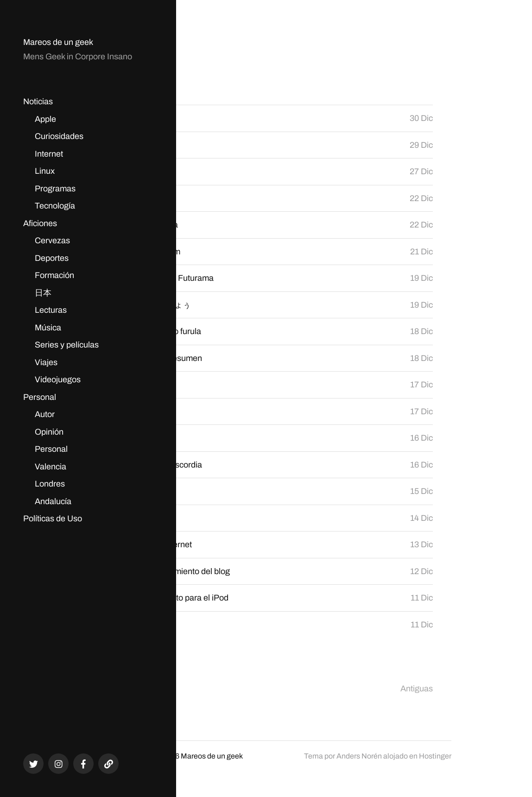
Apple (45, 119)
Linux (45, 171)
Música (48, 328)
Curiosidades (59, 136)
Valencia (51, 467)
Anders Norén (359, 756)
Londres (50, 484)
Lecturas (51, 310)
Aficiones (40, 223)
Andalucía (53, 501)
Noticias (38, 101)
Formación (54, 275)
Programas (55, 189)
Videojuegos (58, 380)
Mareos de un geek (58, 42)
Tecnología (55, 206)
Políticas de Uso (53, 519)
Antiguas (417, 689)
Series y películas (67, 345)
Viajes (46, 362)
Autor (45, 414)
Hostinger (435, 756)
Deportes (52, 258)
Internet (49, 154)
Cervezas (52, 240)
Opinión (49, 432)
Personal (40, 397)
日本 (43, 293)
